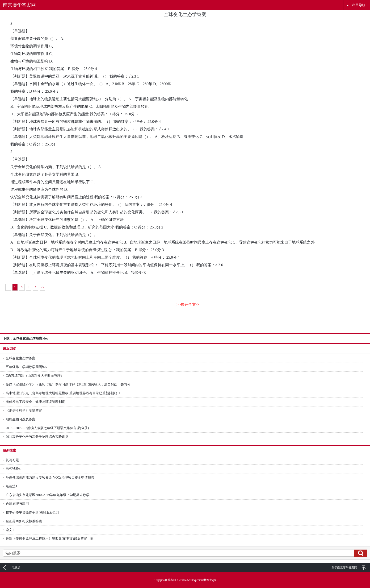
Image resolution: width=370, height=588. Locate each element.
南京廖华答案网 (19, 5)
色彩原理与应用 (17, 504)
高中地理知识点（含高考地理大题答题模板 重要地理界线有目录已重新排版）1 (63, 393)
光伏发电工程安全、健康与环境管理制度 (35, 402)
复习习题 (12, 460)
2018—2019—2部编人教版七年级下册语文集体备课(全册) (47, 428)
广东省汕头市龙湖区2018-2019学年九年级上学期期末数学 (48, 495)
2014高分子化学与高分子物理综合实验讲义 (37, 437)
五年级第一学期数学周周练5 (26, 367)
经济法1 (11, 486)
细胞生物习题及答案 (21, 419)
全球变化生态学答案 (21, 358)
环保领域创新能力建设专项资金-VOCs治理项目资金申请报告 (50, 478)
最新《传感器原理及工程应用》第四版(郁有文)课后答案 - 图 (49, 539)
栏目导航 (359, 5)
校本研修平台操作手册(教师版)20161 (32, 512)
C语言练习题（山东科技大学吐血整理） (35, 376)
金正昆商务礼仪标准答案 (24, 521)
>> (42, 287)
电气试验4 (13, 469)
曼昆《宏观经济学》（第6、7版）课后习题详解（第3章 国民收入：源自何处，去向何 (68, 384)
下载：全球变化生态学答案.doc (26, 338)
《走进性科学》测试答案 (24, 411)
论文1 (10, 530)
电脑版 (16, 567)
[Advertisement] (185, 323)
